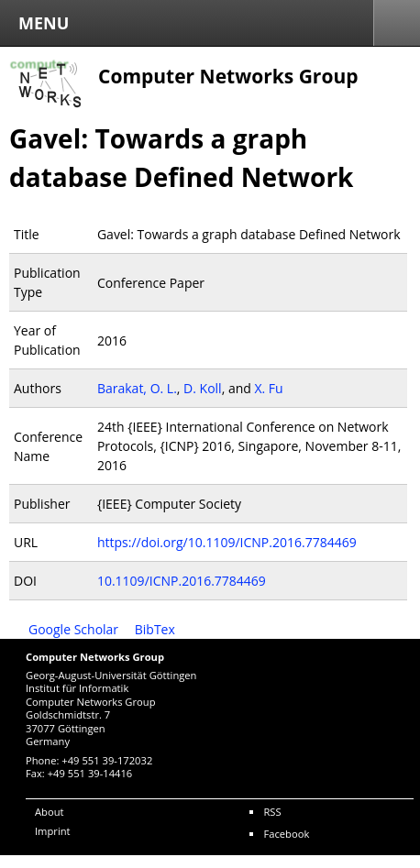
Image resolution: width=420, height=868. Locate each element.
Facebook (286, 834)
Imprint (53, 831)
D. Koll (203, 388)
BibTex (155, 629)
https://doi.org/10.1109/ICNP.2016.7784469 (227, 542)
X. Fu (268, 388)
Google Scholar (73, 629)
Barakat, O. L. (137, 388)
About (50, 812)
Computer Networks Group (228, 76)
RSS (272, 812)
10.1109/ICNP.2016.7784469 (182, 581)
